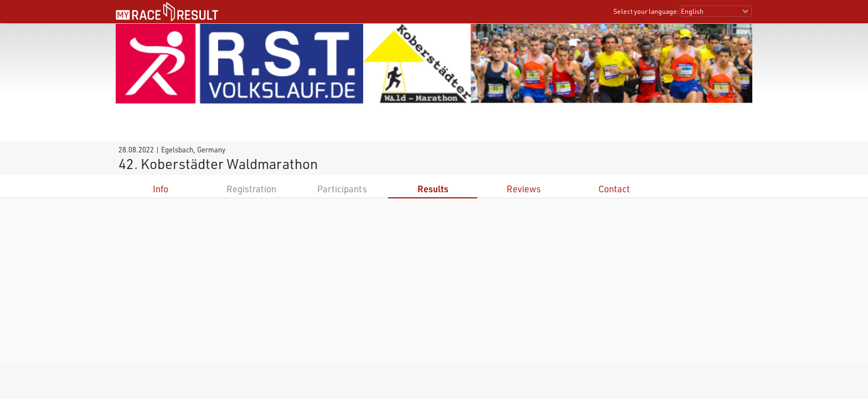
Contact (614, 189)
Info (161, 189)
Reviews (524, 189)
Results (433, 189)
